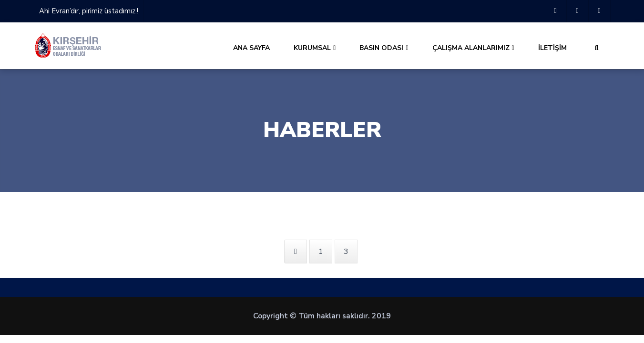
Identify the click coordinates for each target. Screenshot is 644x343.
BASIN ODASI (384, 48)
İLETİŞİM (552, 48)
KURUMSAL (315, 48)
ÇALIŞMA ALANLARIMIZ (473, 48)
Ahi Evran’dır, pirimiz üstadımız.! (89, 11)
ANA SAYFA (251, 48)
